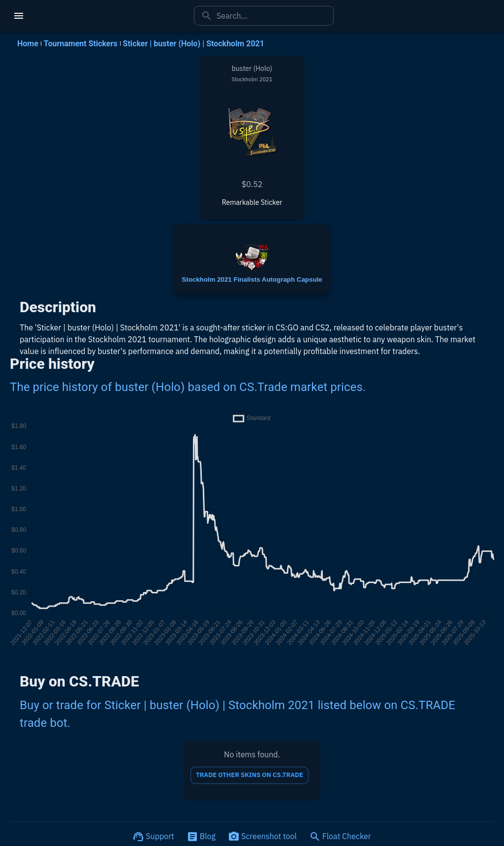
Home (28, 44)
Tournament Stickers (81, 44)
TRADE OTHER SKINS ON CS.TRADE (250, 775)
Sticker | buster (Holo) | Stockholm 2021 (194, 44)
